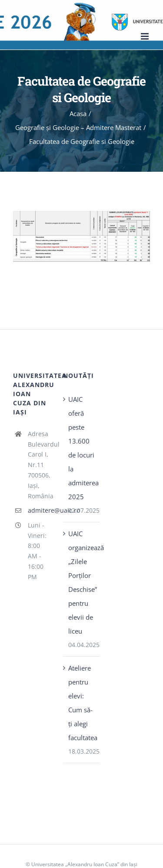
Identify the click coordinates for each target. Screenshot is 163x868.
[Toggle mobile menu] (145, 36)
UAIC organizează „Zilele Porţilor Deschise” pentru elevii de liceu (82, 582)
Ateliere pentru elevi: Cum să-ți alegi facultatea (82, 703)
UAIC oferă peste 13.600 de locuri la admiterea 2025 (82, 448)
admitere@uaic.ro (39, 510)
